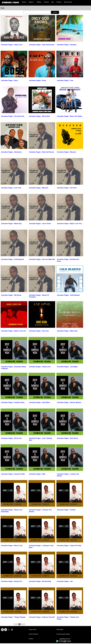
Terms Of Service (33, 634)
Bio (53, 2)
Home (24, 2)
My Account (68, 2)
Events (46, 2)
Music (31, 2)
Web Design (60, 629)
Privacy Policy (33, 629)
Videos (39, 2)
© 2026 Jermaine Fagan (63, 634)
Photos (59, 2)
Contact (31, 639)
